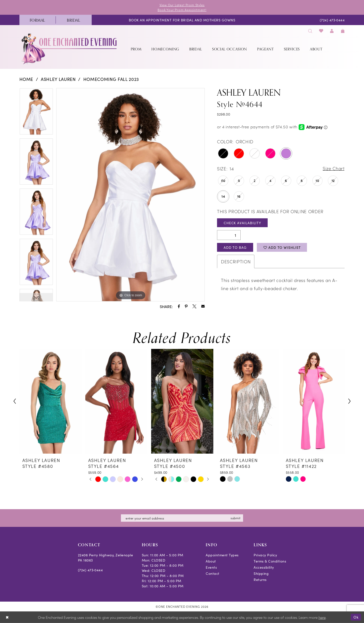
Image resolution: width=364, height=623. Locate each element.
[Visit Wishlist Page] (321, 31)
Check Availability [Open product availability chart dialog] (242, 223)
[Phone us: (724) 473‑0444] (332, 20)
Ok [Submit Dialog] (356, 617)
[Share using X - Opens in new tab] (194, 306)
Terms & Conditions (270, 561)
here (322, 617)
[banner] (70, 49)
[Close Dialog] (7, 617)
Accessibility (264, 567)
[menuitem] (37, 20)
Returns (260, 579)
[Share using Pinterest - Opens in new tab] (186, 306)
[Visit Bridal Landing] (74, 20)
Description (236, 262)
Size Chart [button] (334, 169)
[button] (332, 31)
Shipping (261, 573)
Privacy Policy (265, 555)
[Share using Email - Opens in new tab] (203, 306)
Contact (213, 573)
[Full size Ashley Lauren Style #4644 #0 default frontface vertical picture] (131, 195)
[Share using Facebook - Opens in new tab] (179, 306)
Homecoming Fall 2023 (111, 79)
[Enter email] (182, 518)
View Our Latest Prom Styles (182, 5)
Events (211, 567)
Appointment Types (222, 555)
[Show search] (310, 31)
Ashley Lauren (58, 79)
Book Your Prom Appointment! (182, 10)
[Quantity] (229, 235)
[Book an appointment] (182, 20)
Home (26, 79)
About (211, 561)
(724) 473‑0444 (90, 570)
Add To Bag (235, 248)
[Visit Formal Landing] (37, 20)
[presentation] (51, 401)
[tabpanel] (36, 113)
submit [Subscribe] (236, 518)
